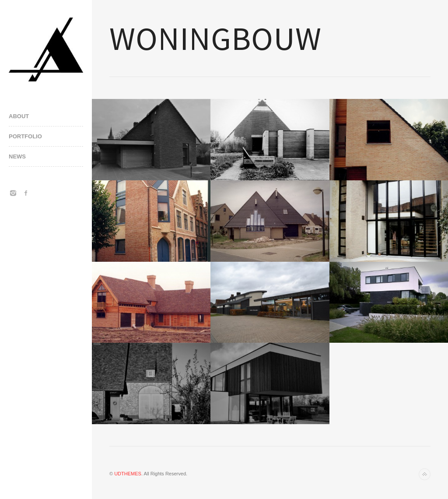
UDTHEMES (128, 474)
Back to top (425, 474)
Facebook (26, 193)
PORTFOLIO (25, 136)
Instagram (13, 193)
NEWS (17, 156)
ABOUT (19, 116)
